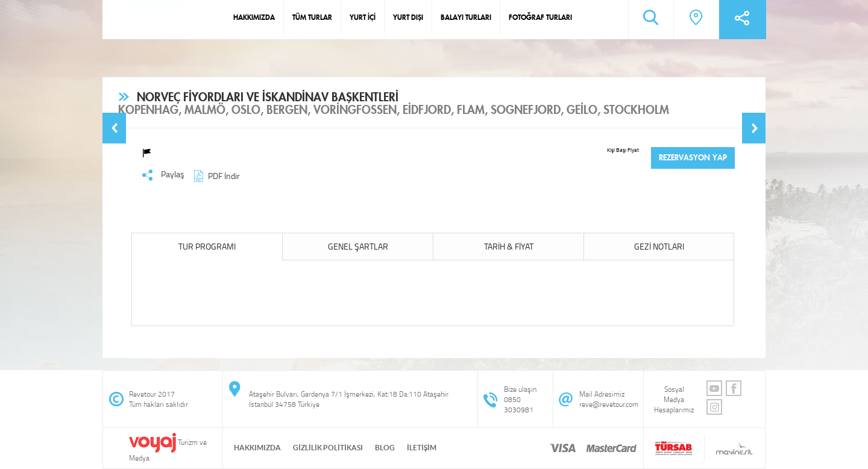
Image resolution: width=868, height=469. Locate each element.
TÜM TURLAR (312, 17)
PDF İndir (215, 176)
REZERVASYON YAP (693, 158)
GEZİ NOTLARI (659, 246)
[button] (114, 128)
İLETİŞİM (422, 448)
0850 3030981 (519, 404)
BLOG (385, 448)
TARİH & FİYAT (509, 246)
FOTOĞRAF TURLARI (540, 17)
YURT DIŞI (408, 17)
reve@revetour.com (609, 404)
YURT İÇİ (363, 17)
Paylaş (163, 175)
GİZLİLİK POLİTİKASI (328, 448)
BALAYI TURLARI (466, 17)
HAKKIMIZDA (254, 17)
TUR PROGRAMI (207, 246)
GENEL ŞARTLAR (358, 246)
